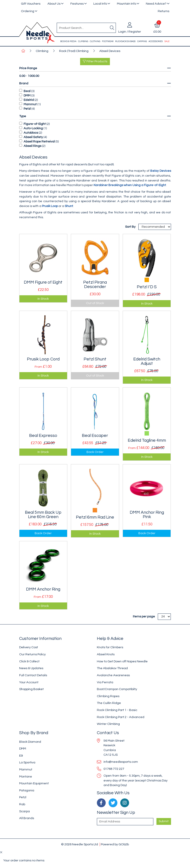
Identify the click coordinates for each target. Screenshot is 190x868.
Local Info (100, 4)
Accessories (156, 41)
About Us (54, 4)
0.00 (22, 76)
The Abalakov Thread (112, 668)
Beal (27, 91)
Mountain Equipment (34, 783)
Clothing (95, 41)
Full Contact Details (33, 675)
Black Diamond (30, 742)
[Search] (112, 28)
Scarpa (24, 811)
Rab (22, 804)
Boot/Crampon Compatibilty (117, 689)
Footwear (108, 41)
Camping (142, 41)
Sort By (131, 227)
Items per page (144, 616)
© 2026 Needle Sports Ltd (80, 844)
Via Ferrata (105, 682)
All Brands (27, 818)
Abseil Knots (106, 654)
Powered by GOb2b (115, 844)
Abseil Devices (110, 51)
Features (77, 4)
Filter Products (95, 61)
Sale (167, 41)
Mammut (30, 104)
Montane (26, 777)
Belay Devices (161, 171)
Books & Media (68, 41)
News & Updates (31, 668)
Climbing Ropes (108, 696)
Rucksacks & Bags (125, 41)
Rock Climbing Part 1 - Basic (117, 710)
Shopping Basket (31, 689)
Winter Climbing (108, 724)
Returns (164, 11)
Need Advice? (156, 4)
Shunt (69, 206)
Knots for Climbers (110, 647)
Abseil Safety (33, 137)
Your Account (29, 682)
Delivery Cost (29, 647)
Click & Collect (29, 661)
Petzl (27, 109)
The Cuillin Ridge (109, 703)
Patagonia (27, 790)
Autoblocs (31, 133)
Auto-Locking (33, 128)
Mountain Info (127, 4)
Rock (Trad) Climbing (74, 51)
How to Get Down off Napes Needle (122, 661)
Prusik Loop (50, 206)
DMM (27, 95)
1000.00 (33, 76)
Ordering (28, 11)
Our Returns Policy (32, 654)
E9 (21, 756)
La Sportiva (27, 762)
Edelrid (29, 100)
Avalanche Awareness (113, 675)
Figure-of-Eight (35, 124)
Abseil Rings (32, 146)
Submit (164, 821)
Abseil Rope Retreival (39, 141)
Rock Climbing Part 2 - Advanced (121, 717)
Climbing (83, 41)
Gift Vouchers (31, 4)
